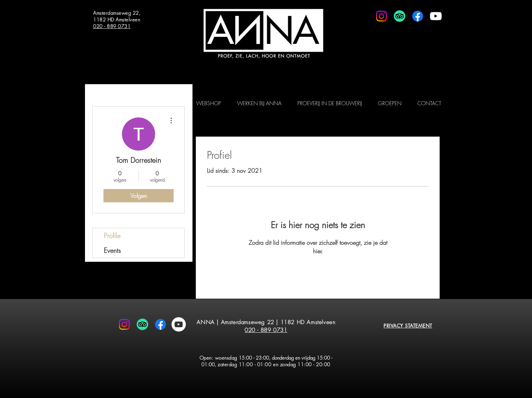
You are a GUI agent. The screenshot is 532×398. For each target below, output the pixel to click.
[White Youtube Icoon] (436, 16)
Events (112, 250)
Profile (112, 236)
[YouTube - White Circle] (179, 324)
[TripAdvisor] (400, 16)
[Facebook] (418, 16)
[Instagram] (381, 16)
